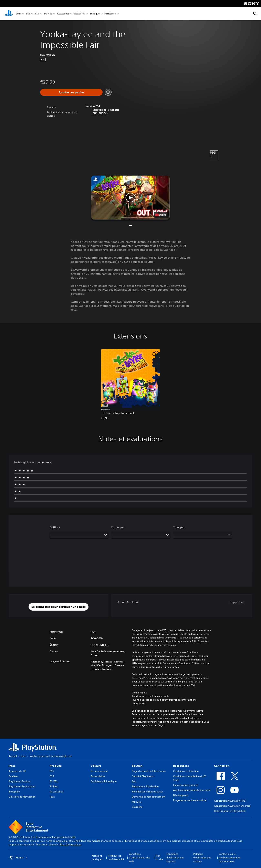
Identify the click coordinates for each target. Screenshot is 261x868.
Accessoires (63, 14)
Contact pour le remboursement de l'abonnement (230, 858)
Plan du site (159, 858)
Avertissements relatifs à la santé (151, 696)
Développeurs (181, 795)
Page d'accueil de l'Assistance (149, 771)
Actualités (79, 14)
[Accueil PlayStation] (9, 14)
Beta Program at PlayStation (230, 811)
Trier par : (180, 527)
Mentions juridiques (97, 858)
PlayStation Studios (19, 781)
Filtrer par (118, 527)
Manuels (137, 802)
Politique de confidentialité (116, 858)
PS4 (37, 14)
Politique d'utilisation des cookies (202, 858)
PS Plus (48, 14)
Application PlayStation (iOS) (230, 801)
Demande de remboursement (149, 797)
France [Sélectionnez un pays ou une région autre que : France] (18, 858)
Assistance (110, 14)
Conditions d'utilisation (186, 771)
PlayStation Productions (22, 786)
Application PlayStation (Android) (233, 806)
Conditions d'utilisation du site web (139, 858)
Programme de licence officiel (190, 800)
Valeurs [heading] (96, 766)
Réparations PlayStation (145, 786)
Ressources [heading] (181, 766)
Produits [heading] (56, 766)
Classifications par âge (186, 785)
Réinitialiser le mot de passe (148, 792)
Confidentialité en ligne (104, 781)
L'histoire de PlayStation (22, 797)
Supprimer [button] (237, 602)
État (134, 781)
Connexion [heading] (222, 766)
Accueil (13, 756)
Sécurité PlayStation (143, 776)
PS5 (28, 14)
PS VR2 (54, 781)
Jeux (19, 14)
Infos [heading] (12, 766)
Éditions (55, 527)
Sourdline (137, 807)
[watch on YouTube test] (161, 215)
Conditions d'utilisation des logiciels (175, 858)
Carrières (14, 776)
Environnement (99, 771)
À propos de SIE (17, 771)
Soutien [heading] (137, 766)
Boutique (95, 14)
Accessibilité (98, 776)
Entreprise (14, 792)
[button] (130, 198)
